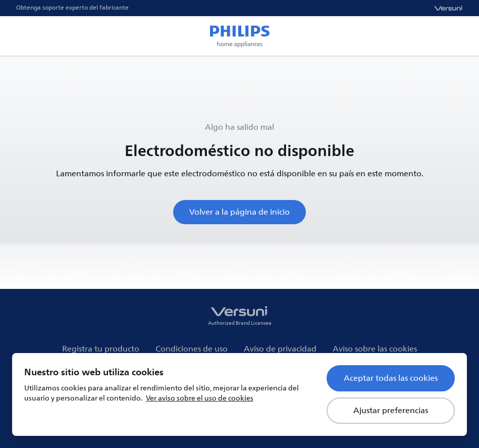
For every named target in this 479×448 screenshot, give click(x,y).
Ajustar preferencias (391, 411)
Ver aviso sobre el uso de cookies (200, 398)
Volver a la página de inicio (240, 212)
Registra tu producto (101, 349)
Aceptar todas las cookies (391, 378)
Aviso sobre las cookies (375, 349)
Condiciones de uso (192, 349)
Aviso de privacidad (280, 349)
